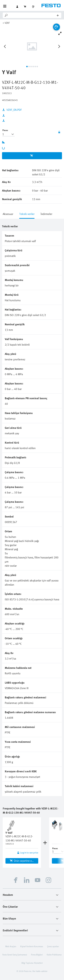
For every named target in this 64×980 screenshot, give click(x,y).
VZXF (7, 23)
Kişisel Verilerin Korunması (32, 946)
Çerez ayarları (53, 946)
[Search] (33, 15)
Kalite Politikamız (54, 955)
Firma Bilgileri (37, 955)
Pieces (5, 130)
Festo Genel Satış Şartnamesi (15, 955)
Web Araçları (11, 946)
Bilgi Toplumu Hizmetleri (32, 963)
